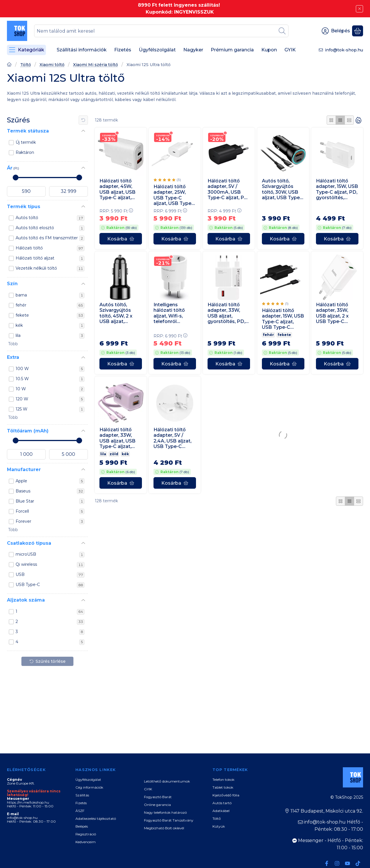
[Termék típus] (83, 207)
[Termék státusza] (83, 131)
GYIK (148, 789)
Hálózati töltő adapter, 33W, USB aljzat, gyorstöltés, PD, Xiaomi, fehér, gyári (226, 313)
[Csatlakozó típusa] (83, 543)
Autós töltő (50, 218)
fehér (50, 305)
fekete (50, 316)
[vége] (69, 191)
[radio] (331, 120)
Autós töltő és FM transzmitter (50, 238)
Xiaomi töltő (52, 65)
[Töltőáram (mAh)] (83, 431)
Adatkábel (221, 811)
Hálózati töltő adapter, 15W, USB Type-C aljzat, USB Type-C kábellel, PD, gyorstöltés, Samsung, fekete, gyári (283, 319)
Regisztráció (86, 834)
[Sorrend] (358, 120)
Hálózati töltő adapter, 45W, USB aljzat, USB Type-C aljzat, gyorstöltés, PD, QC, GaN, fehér (118, 189)
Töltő (26, 65)
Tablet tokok (223, 787)
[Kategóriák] (26, 50)
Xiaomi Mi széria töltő (96, 65)
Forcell (50, 512)
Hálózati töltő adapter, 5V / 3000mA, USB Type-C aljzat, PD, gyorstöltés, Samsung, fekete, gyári (228, 189)
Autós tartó (222, 803)
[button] (12, 344)
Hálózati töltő (50, 248)
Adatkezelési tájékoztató (96, 818)
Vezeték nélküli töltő (50, 268)
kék (50, 326)
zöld (114, 454)
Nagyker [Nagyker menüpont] (193, 50)
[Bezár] (359, 9)
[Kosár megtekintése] (358, 31)
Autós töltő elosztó (50, 228)
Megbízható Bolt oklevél (164, 828)
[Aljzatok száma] (83, 600)
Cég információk (89, 787)
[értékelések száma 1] (275, 304)
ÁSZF (80, 811)
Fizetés (81, 803)
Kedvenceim (86, 842)
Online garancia (157, 805)
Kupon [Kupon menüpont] (269, 50)
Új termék (26, 142)
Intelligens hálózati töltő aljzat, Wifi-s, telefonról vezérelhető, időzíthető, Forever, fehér (170, 313)
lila (50, 336)
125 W (50, 409)
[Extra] (83, 358)
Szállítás (82, 795)
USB (50, 575)
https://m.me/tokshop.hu (28, 802)
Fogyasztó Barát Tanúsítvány (169, 820)
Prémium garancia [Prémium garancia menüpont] (232, 50)
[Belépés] (336, 31)
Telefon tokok (223, 780)
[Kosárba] (121, 239)
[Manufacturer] (83, 470)
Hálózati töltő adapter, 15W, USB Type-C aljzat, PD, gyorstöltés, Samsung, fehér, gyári (337, 189)
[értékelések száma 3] (167, 180)
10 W (50, 389)
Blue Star (50, 501)
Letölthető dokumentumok (167, 781)
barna (50, 295)
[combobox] (161, 31)
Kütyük (219, 826)
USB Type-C (50, 585)
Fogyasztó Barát (158, 797)
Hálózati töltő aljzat (50, 258)
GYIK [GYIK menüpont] (290, 50)
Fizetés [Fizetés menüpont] (123, 50)
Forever (50, 522)
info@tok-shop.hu (344, 50)
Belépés (82, 826)
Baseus (50, 491)
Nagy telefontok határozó (165, 812)
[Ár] (83, 168)
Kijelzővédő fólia (226, 795)
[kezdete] (26, 191)
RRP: (116, 211)
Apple (50, 481)
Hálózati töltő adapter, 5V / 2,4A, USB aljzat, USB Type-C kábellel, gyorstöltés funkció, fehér (172, 438)
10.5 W (50, 379)
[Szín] (83, 284)
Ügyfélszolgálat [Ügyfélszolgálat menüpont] (157, 50)
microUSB (50, 555)
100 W (50, 369)
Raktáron (25, 152)
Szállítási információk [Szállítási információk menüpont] (82, 50)
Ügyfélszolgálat (88, 780)
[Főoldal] (9, 65)
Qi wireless (50, 565)
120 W (50, 399)
